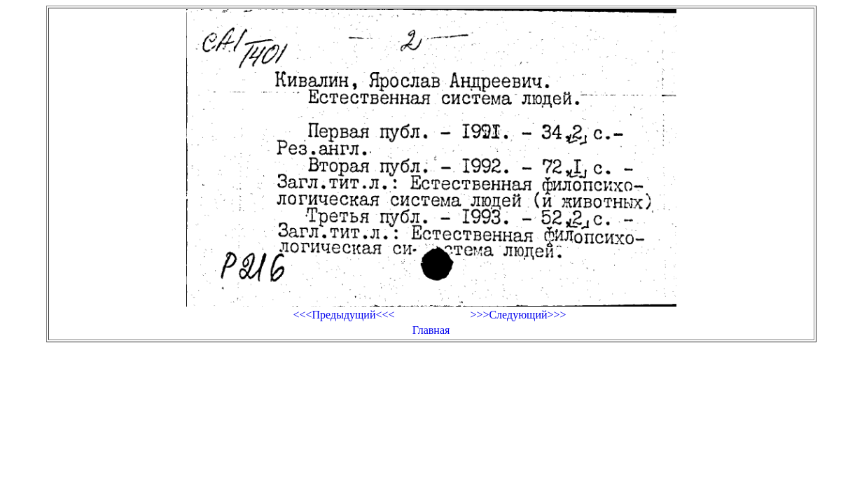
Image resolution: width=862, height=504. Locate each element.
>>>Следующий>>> (518, 315)
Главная (431, 330)
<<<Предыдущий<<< (343, 315)
